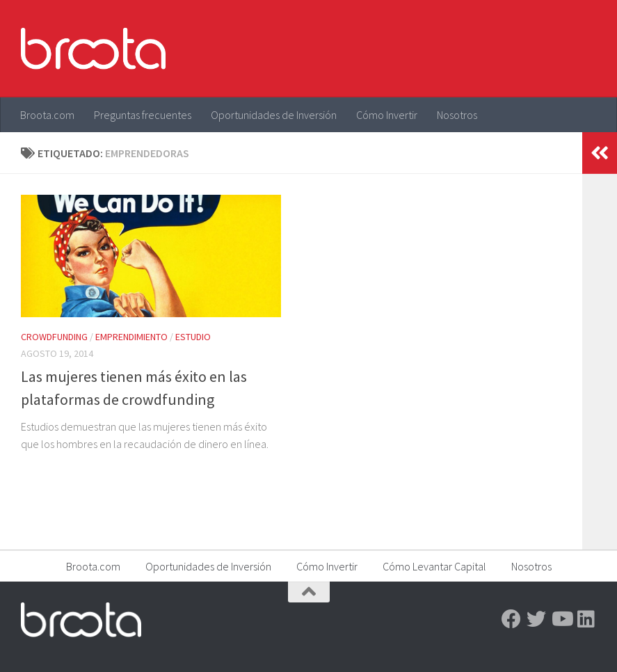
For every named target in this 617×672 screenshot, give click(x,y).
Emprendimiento (131, 337)
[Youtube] (561, 619)
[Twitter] (536, 619)
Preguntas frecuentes (143, 115)
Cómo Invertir (387, 115)
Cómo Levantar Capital (434, 566)
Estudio (193, 337)
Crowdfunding (54, 337)
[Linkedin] (586, 619)
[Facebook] (511, 619)
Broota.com (47, 115)
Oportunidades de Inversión (274, 115)
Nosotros (457, 115)
